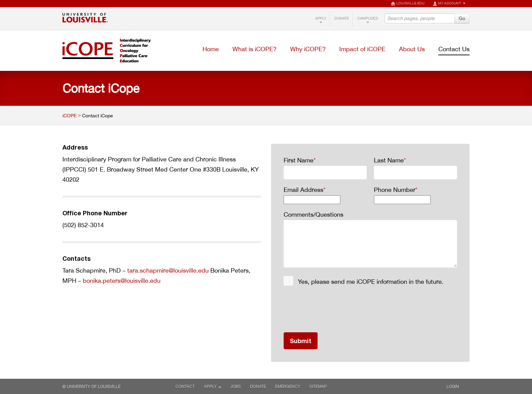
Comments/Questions (313, 214)
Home (211, 49)
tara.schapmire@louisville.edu (168, 270)
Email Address (305, 190)
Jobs (236, 386)
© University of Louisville (91, 386)
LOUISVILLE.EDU (408, 4)
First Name (300, 160)
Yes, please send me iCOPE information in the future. (371, 281)
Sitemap (318, 386)
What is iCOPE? (254, 49)
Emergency (288, 386)
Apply (321, 19)
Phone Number (396, 190)
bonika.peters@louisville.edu (122, 280)
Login (455, 386)
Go (462, 18)
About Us (412, 49)
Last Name (390, 160)
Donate (342, 18)
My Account (449, 4)
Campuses (368, 19)
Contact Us (454, 49)
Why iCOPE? (308, 49)
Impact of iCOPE (362, 49)
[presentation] (335, 309)
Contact (185, 386)
